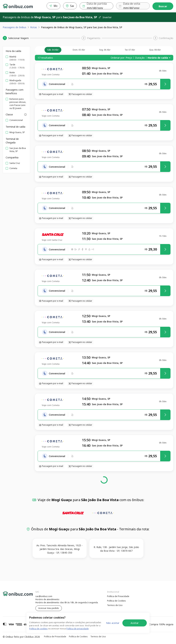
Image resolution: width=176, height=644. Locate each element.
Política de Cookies (116, 601)
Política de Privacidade (118, 596)
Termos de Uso (115, 605)
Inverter (105, 17)
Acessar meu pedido (49, 608)
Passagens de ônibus (15, 27)
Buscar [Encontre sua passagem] (163, 6)
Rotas (34, 27)
